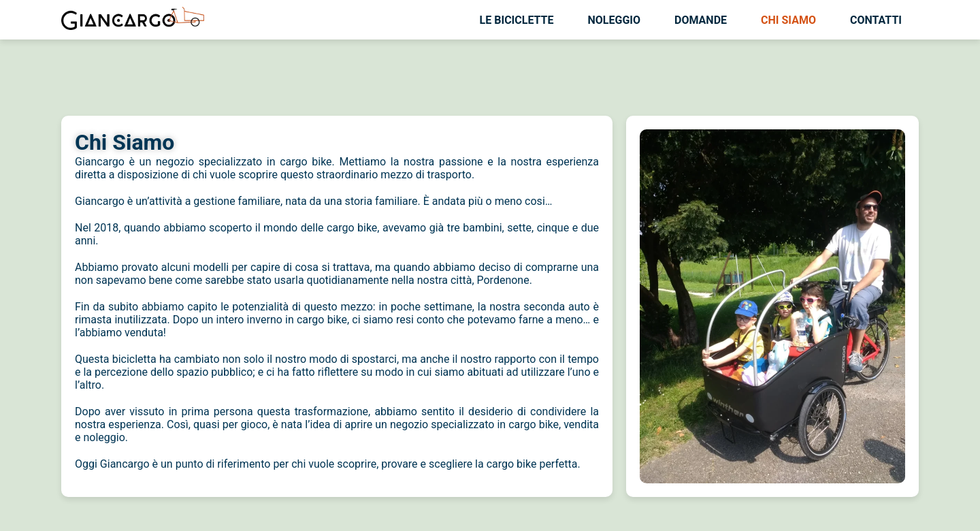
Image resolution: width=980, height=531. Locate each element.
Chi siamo (788, 20)
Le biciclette (517, 20)
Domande (701, 20)
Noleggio (615, 20)
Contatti (876, 20)
